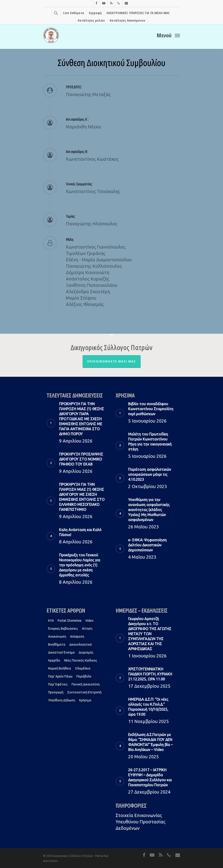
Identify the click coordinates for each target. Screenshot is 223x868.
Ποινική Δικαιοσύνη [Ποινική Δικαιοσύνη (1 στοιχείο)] (86, 684)
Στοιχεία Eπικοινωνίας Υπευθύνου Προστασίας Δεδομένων (140, 822)
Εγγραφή (95, 13)
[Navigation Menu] (168, 35)
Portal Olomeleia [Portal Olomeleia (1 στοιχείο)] (70, 621)
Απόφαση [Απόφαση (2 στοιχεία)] (77, 636)
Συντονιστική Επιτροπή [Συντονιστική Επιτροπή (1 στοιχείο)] (84, 692)
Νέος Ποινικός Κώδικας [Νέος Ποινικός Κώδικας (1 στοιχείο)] (81, 660)
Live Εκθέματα (74, 13)
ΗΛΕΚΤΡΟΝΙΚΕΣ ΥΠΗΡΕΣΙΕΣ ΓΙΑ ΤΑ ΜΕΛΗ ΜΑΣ (138, 13)
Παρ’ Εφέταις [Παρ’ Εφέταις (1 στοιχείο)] (58, 684)
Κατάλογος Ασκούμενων (128, 20)
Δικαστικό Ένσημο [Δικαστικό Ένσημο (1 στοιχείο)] (61, 652)
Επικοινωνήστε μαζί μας (112, 361)
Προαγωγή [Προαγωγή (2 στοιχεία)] (56, 692)
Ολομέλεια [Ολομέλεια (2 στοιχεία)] (83, 668)
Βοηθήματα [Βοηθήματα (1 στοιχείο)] (57, 644)
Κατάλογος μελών (91, 20)
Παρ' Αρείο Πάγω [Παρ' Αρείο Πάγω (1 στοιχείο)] (60, 676)
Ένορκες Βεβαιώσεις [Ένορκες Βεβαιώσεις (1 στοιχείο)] (63, 629)
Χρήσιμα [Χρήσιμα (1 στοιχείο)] (85, 700)
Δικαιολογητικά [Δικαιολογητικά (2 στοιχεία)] (81, 644)
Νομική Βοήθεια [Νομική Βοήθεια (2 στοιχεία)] (60, 668)
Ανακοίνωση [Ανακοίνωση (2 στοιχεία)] (57, 636)
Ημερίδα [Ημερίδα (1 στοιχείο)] (54, 660)
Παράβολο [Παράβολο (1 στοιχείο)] (84, 676)
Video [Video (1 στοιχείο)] (89, 621)
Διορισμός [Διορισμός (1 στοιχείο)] (86, 652)
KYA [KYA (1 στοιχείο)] (51, 621)
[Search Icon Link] (56, 13)
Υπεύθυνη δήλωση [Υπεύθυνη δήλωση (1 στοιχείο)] (62, 700)
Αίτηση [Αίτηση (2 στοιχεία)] (87, 629)
